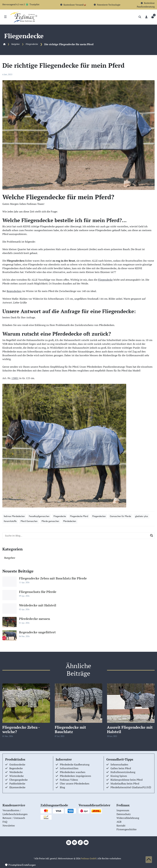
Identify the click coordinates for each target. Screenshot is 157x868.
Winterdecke (17, 776)
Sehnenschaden (119, 764)
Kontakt (121, 826)
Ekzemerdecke (17, 787)
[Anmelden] (146, 17)
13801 (15, 378)
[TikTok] (80, 842)
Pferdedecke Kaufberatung (75, 764)
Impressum (123, 810)
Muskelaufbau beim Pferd (125, 783)
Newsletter (9, 826)
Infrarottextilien (69, 768)
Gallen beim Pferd (121, 768)
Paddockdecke (17, 783)
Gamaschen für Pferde (120, 516)
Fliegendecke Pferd (79, 516)
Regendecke (16, 768)
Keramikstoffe (10, 521)
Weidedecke (16, 772)
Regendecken (14, 291)
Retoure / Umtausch (14, 818)
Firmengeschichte (127, 829)
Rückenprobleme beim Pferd (127, 780)
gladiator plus (142, 516)
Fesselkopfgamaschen (39, 516)
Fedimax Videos (69, 780)
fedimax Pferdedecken (14, 516)
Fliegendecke (32, 44)
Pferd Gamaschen (29, 521)
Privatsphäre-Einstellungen (20, 865)
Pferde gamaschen (50, 521)
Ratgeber (16, 44)
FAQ (5, 822)
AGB (119, 822)
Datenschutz (124, 814)
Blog (62, 787)
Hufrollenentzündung (123, 772)
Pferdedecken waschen (73, 772)
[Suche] (140, 17)
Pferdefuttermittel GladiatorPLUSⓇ (131, 787)
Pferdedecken (70, 521)
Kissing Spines (119, 776)
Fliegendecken (99, 516)
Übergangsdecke (18, 780)
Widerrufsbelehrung (128, 818)
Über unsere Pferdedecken (75, 783)
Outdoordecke (17, 764)
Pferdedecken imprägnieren (75, 776)
